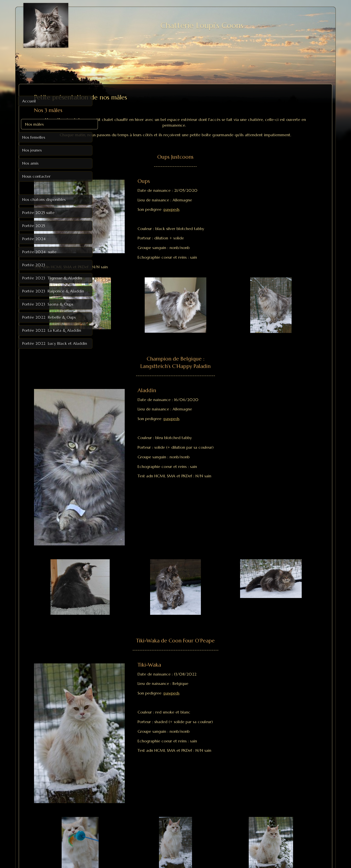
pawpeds (220, 215)
